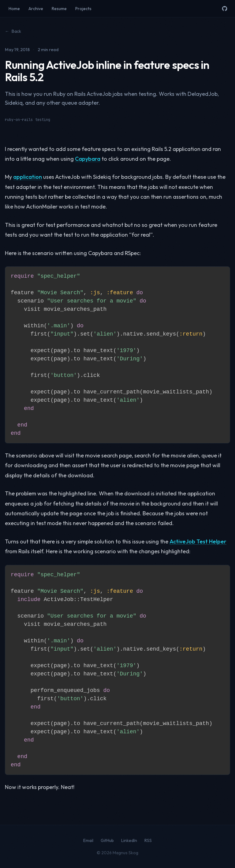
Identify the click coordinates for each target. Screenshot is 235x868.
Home (14, 9)
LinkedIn (129, 840)
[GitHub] (225, 9)
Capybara (88, 159)
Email (88, 840)
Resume (59, 9)
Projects (83, 9)
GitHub (107, 840)
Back (13, 31)
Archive (36, 9)
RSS (148, 840)
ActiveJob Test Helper (198, 541)
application (28, 177)
